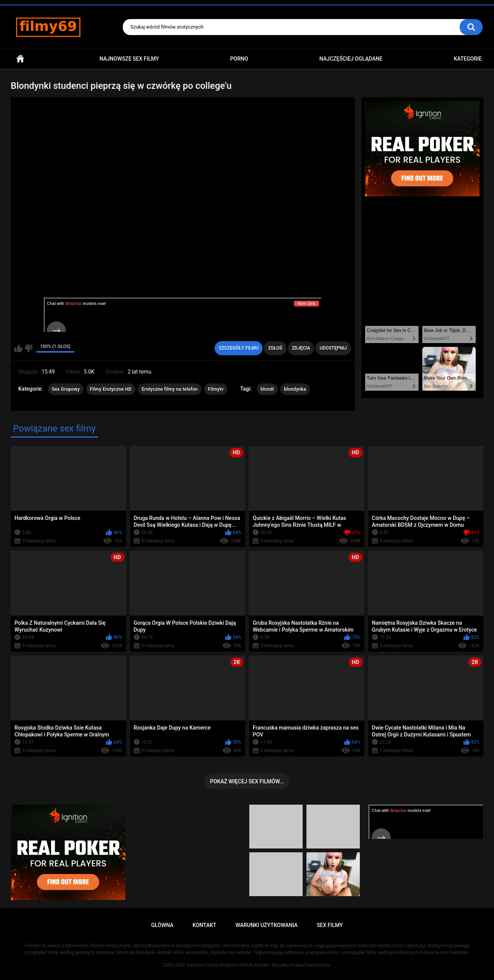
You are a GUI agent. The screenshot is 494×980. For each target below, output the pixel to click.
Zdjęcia (301, 348)
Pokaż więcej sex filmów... (247, 781)
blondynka (295, 389)
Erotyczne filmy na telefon (170, 389)
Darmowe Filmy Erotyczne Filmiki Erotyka (228, 965)
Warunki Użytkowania (267, 925)
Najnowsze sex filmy (129, 59)
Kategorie (468, 59)
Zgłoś (275, 348)
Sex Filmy (330, 925)
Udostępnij (333, 348)
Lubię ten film (18, 348)
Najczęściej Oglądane (351, 59)
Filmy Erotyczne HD (111, 389)
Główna (20, 59)
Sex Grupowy (66, 389)
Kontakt (204, 925)
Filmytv (216, 389)
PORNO (239, 59)
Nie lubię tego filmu (28, 348)
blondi (267, 389)
